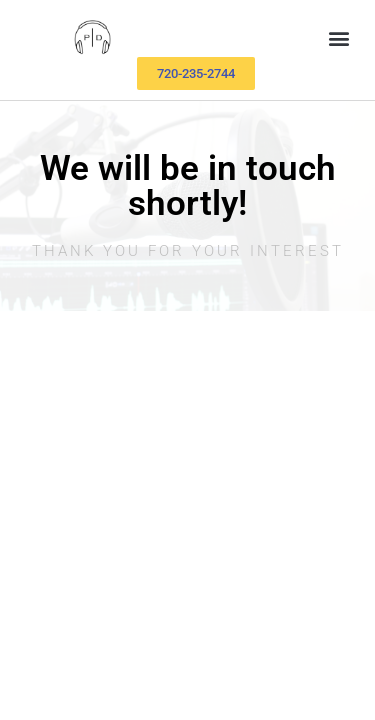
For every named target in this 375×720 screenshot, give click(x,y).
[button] (338, 38)
